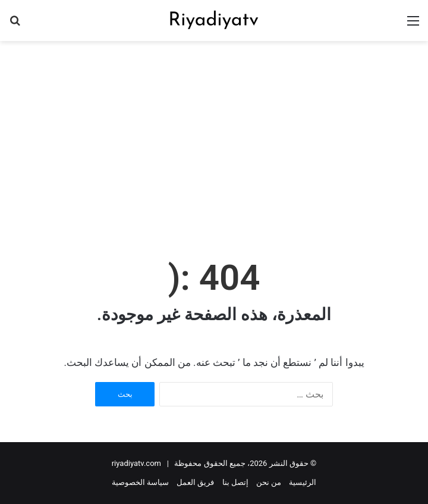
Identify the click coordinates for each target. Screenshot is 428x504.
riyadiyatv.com (136, 463)
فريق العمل (195, 482)
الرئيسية (303, 482)
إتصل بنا (235, 482)
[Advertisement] (210, 136)
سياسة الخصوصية (140, 482)
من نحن (269, 482)
